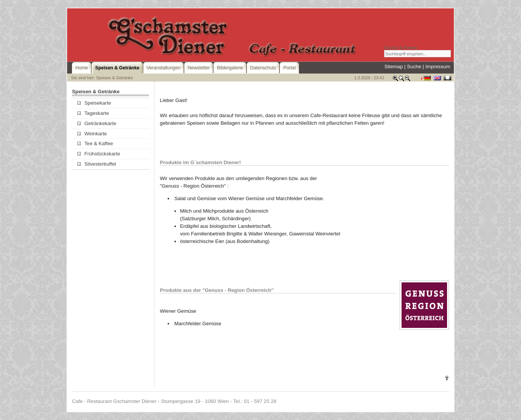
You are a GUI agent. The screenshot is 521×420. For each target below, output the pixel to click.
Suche (414, 67)
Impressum (438, 67)
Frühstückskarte (99, 154)
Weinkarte (92, 134)
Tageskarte (93, 113)
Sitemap (394, 67)
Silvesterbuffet (97, 164)
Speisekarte (94, 103)
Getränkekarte (97, 123)
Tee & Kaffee (95, 143)
